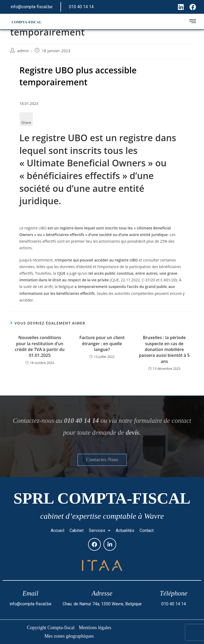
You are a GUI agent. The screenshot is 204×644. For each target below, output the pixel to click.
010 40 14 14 (81, 7)
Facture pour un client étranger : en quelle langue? (102, 343)
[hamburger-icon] (192, 22)
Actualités (125, 530)
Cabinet (77, 530)
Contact (147, 530)
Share (26, 123)
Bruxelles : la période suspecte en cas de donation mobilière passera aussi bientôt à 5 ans (164, 349)
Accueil (57, 530)
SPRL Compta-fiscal (102, 498)
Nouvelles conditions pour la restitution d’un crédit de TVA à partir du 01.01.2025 (40, 346)
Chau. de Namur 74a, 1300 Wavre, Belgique (102, 604)
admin (23, 51)
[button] (100, 531)
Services (100, 530)
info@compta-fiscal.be (32, 7)
